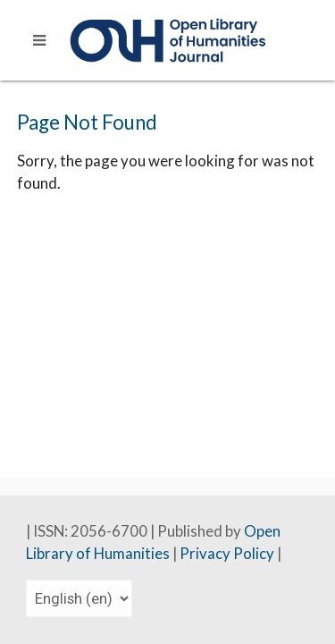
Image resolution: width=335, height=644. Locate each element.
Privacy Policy (228, 553)
